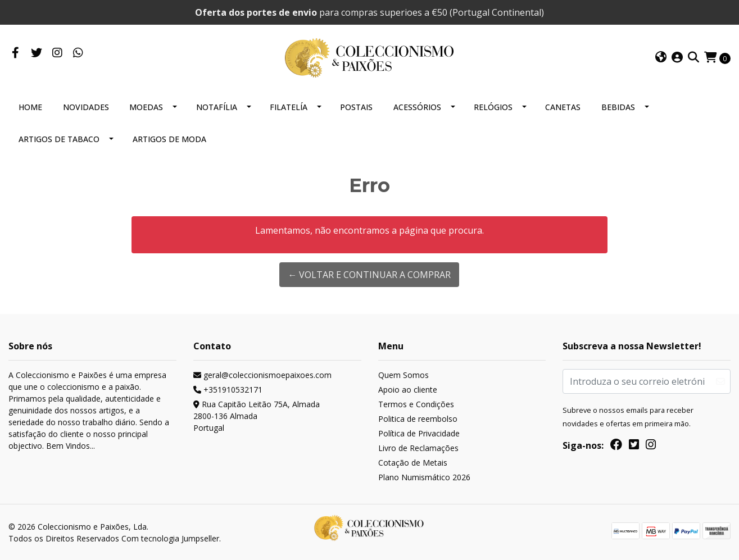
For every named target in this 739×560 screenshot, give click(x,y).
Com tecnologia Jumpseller (170, 538)
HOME (30, 107)
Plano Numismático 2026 (424, 477)
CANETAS (563, 107)
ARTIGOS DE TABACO (59, 139)
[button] (661, 58)
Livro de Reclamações (418, 448)
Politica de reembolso (418, 419)
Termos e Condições (416, 404)
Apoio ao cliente (408, 390)
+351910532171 (228, 390)
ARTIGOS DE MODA (169, 139)
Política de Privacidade (419, 433)
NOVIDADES (86, 107)
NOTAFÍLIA (217, 107)
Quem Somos (403, 375)
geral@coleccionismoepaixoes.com (262, 375)
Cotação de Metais (413, 463)
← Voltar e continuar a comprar (369, 275)
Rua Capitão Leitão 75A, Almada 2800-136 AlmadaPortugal (257, 416)
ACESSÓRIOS (417, 107)
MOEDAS (146, 107)
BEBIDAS (618, 107)
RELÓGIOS (493, 107)
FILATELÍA (289, 107)
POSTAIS (356, 107)
